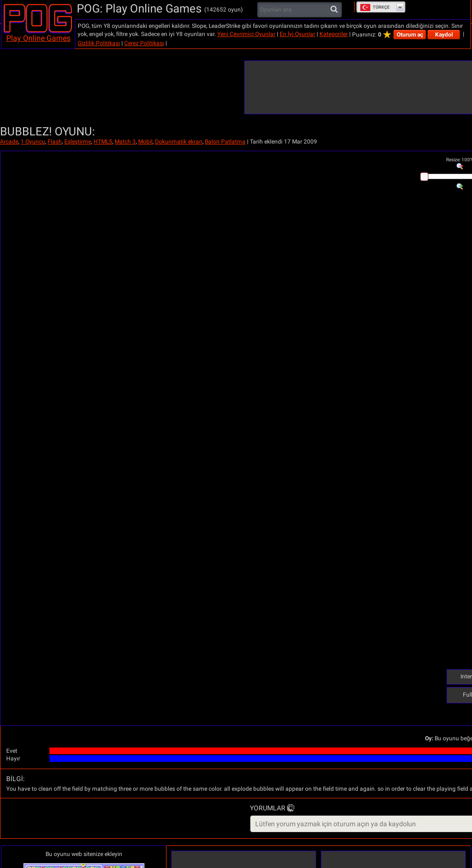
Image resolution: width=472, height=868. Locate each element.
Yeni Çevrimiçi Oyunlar (246, 34)
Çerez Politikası (144, 43)
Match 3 (125, 142)
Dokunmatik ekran (179, 142)
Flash (55, 142)
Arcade (9, 142)
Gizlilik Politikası (99, 43)
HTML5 (103, 142)
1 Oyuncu (33, 142)
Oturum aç (410, 35)
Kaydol (444, 35)
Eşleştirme (78, 142)
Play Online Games (38, 38)
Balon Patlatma (225, 142)
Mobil (145, 142)
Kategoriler (334, 34)
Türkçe (375, 7)
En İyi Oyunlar (297, 34)
